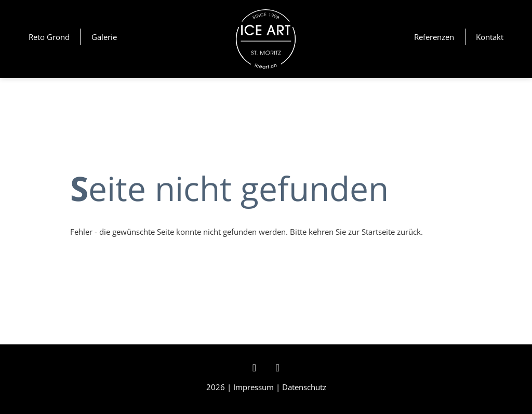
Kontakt (490, 37)
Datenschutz (304, 387)
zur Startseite (371, 232)
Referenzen (434, 37)
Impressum (254, 387)
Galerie (104, 37)
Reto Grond (49, 37)
